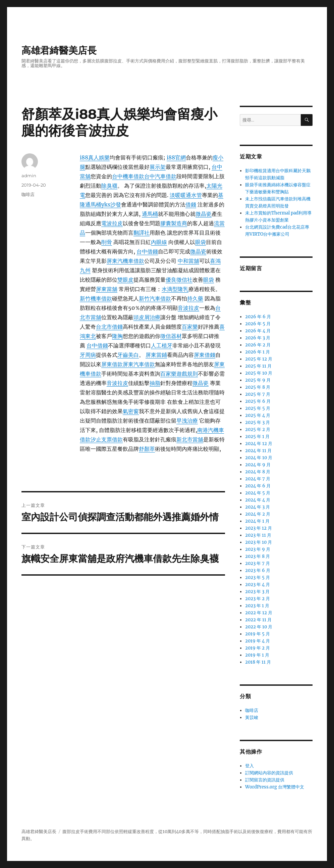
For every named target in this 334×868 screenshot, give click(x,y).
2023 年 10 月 (259, 542)
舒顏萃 (147, 449)
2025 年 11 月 (258, 366)
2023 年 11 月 (258, 535)
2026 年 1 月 (258, 352)
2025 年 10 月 (259, 373)
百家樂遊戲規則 (179, 374)
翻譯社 (142, 233)
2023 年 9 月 (258, 549)
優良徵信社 (179, 280)
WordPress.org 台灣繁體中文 (275, 787)
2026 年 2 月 (258, 345)
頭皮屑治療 (147, 317)
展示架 (158, 167)
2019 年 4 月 (258, 641)
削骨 (107, 242)
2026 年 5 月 (258, 324)
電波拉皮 (112, 223)
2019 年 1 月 (257, 655)
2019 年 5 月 (258, 634)
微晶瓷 (204, 214)
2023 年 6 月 (258, 570)
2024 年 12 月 (259, 444)
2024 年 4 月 (258, 500)
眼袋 (201, 242)
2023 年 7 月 (258, 563)
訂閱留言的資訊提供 (265, 780)
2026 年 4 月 (258, 331)
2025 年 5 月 (258, 408)
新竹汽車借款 (155, 298)
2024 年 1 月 (257, 521)
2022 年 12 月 (259, 613)
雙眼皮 (125, 280)
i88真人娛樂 (95, 157)
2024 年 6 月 (258, 486)
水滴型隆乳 (175, 289)
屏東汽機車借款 (125, 261)
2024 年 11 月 (258, 451)
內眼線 (159, 242)
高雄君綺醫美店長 (59, 50)
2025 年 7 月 (258, 394)
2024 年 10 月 (259, 458)
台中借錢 (147, 251)
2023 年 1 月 (257, 606)
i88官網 (176, 157)
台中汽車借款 (160, 176)
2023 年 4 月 (258, 585)
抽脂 (155, 383)
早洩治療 (187, 421)
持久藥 (195, 298)
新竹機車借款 (96, 298)
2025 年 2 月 (258, 429)
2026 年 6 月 (258, 317)
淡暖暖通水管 (186, 195)
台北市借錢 (109, 327)
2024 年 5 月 (258, 493)
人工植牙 (162, 345)
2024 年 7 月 (258, 479)
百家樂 (190, 327)
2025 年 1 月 (257, 437)
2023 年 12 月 (259, 528)
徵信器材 (171, 336)
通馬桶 (150, 214)
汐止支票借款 (107, 439)
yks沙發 (111, 204)
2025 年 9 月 (258, 380)
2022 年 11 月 (258, 620)
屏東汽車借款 (139, 364)
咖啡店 (28, 194)
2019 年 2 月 (258, 648)
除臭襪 (109, 186)
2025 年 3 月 (258, 422)
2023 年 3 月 (257, 592)
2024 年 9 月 (258, 465)
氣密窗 (131, 411)
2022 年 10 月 (259, 627)
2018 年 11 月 (258, 662)
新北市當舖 (190, 439)
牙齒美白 (128, 355)
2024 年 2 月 (258, 514)
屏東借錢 (205, 355)
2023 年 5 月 (258, 577)
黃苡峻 (252, 717)
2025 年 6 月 (258, 401)
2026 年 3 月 (258, 338)
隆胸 (117, 336)
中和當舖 (188, 261)
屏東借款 (112, 364)
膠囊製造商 (174, 223)
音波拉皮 (188, 308)
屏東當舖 (107, 289)
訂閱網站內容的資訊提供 (269, 773)
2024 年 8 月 (258, 472)
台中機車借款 (128, 176)
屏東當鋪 (156, 355)
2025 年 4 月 (258, 415)
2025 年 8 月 (258, 387)
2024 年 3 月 (258, 507)
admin (29, 176)
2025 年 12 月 (259, 359)
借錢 (191, 204)
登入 (249, 766)
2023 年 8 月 (258, 556)
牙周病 (88, 355)
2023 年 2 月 (258, 599)
